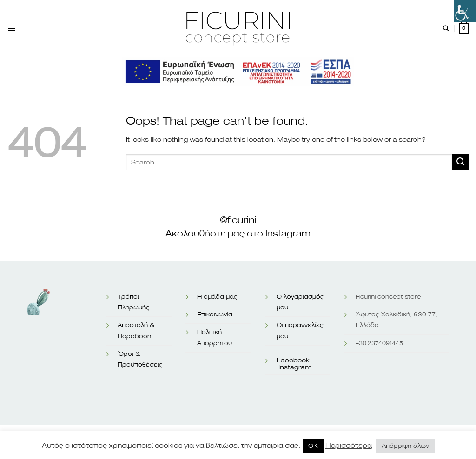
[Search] (446, 29)
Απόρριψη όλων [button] (405, 446)
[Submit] (461, 163)
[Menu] (11, 29)
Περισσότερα (349, 446)
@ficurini (238, 220)
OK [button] (313, 446)
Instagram (295, 367)
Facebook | (295, 361)
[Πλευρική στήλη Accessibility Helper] (465, 11)
